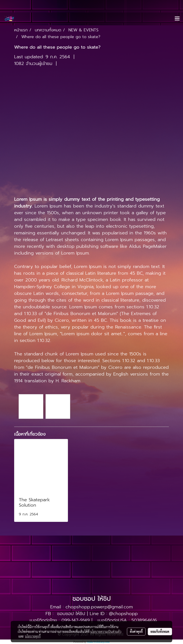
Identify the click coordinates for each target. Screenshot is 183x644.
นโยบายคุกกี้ (33, 636)
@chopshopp (123, 614)
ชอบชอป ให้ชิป (71, 614)
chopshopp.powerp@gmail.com (99, 607)
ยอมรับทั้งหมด (160, 631)
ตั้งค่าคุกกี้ (136, 631)
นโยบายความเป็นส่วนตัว (106, 631)
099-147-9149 (76, 620)
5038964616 (144, 620)
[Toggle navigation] (177, 19)
